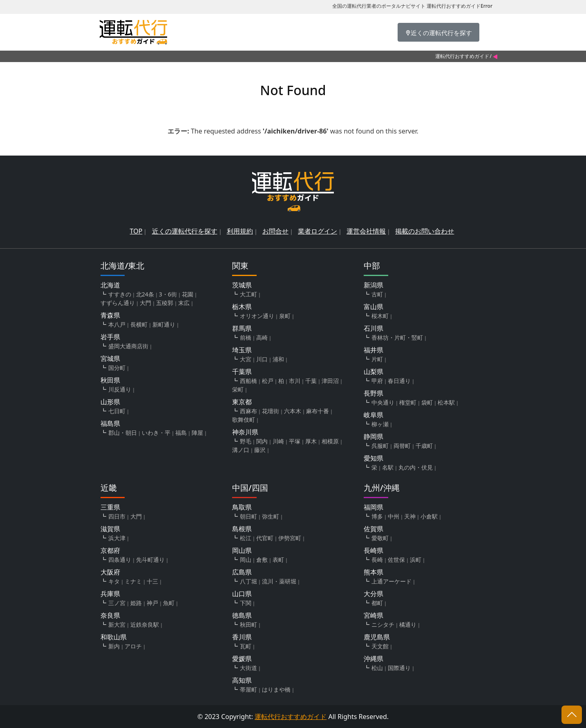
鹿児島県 (377, 637)
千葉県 (242, 372)
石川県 (374, 328)
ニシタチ (383, 624)
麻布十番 (318, 411)
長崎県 (374, 550)
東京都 (242, 402)
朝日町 (248, 516)
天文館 (380, 646)
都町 (377, 603)
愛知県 (374, 458)
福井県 (374, 350)
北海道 (110, 285)
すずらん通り (118, 303)
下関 (246, 603)
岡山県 (242, 550)
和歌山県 (114, 637)
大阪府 (110, 572)
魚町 (169, 603)
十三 (152, 581)
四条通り (120, 560)
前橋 (246, 337)
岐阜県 (374, 415)
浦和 (278, 359)
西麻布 (248, 411)
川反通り (120, 389)
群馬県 (242, 328)
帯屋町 (248, 689)
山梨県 (374, 372)
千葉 (311, 381)
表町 (278, 560)
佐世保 (396, 560)
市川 (295, 381)
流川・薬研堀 (279, 581)
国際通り (399, 668)
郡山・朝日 (123, 433)
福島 (181, 433)
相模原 (330, 441)
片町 (377, 359)
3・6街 (168, 294)
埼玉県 (242, 350)
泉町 (285, 316)
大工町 (248, 294)
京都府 (110, 550)
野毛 (246, 441)
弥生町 (271, 516)
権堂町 (408, 402)
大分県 (374, 594)
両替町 (402, 446)
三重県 (110, 507)
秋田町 (248, 624)
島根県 (242, 529)
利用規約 (240, 231)
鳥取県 (242, 507)
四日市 (117, 516)
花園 (188, 294)
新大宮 (117, 624)
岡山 (246, 560)
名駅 (388, 467)
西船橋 (248, 381)
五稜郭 (165, 303)
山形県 (110, 402)
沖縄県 (374, 659)
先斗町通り (150, 560)
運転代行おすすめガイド (462, 56)
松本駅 (446, 402)
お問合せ (275, 231)
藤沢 (260, 450)
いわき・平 (156, 433)
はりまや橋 (276, 689)
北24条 (145, 294)
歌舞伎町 (244, 420)
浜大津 (117, 538)
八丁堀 (248, 581)
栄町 (238, 389)
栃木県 (242, 307)
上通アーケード (391, 581)
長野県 (374, 393)
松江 (246, 538)
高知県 (242, 680)
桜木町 (380, 316)
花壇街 (271, 411)
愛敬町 (380, 538)
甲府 (377, 381)
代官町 (265, 538)
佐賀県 (374, 529)
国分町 (117, 368)
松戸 (268, 381)
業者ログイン (318, 231)
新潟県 (374, 285)
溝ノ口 (241, 450)
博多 (377, 516)
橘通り (408, 624)
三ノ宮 (117, 603)
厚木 (311, 441)
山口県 (242, 594)
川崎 (278, 441)
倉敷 (262, 560)
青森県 (110, 315)
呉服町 (380, 446)
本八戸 (117, 324)
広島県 (242, 572)
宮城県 (110, 358)
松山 (377, 668)
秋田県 (110, 380)
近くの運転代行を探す (185, 231)
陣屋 (197, 433)
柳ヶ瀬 (380, 424)
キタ (114, 581)
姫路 (136, 603)
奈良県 (110, 615)
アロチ (133, 646)
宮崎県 (374, 615)
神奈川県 (245, 432)
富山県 (374, 307)
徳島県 (242, 615)
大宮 (246, 359)
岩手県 (110, 337)
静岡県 (374, 436)
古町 (377, 294)
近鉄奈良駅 (145, 624)
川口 (262, 359)
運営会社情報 (366, 231)
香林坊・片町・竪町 (397, 337)
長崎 (377, 560)
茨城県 (242, 285)
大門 (145, 303)
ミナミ (133, 581)
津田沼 (330, 381)
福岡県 (374, 507)
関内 (262, 441)
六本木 (293, 411)
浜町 (416, 560)
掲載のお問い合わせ (425, 231)
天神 (410, 516)
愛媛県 (242, 659)
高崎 (262, 337)
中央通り (383, 402)
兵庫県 (110, 594)
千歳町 (424, 446)
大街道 (248, 668)
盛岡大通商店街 (128, 346)
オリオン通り (257, 316)
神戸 (152, 603)
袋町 (427, 402)
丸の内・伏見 (416, 467)
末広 (184, 303)
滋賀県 (110, 529)
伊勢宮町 (290, 538)
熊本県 (374, 572)
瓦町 (246, 646)
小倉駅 (429, 516)
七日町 (117, 411)
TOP (136, 231)
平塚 (295, 441)
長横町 (139, 324)
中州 (394, 516)
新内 (114, 646)
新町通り (164, 324)
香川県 (242, 637)
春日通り (399, 381)
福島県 (110, 423)
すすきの (120, 294)
